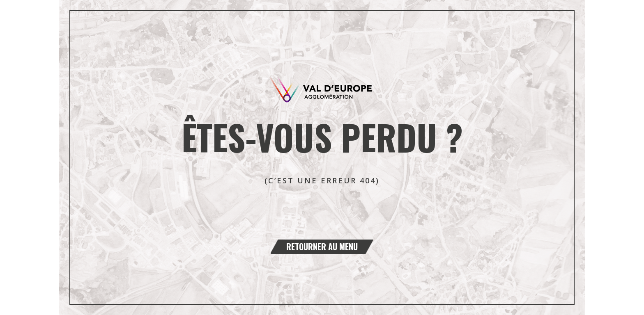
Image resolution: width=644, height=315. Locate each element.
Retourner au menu (322, 247)
